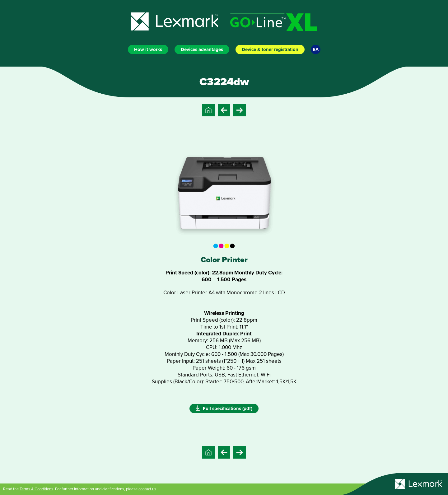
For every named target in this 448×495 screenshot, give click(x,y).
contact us (147, 489)
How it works (148, 49)
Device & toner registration (270, 49)
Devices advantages (202, 49)
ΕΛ (316, 49)
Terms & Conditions (36, 489)
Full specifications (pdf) (224, 408)
